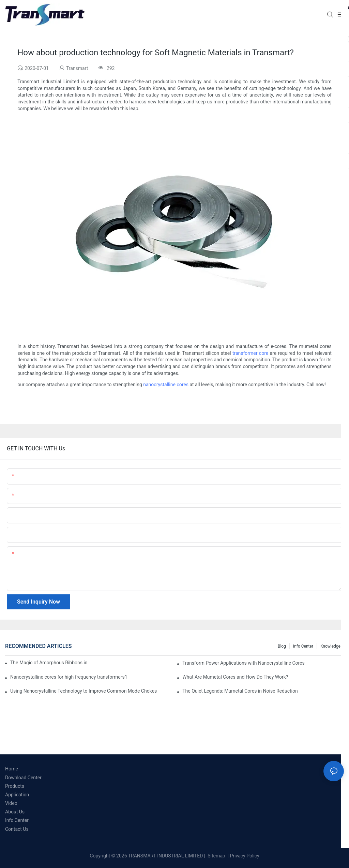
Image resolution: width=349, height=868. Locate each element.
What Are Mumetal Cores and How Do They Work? (235, 677)
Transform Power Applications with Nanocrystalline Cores (244, 663)
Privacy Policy (245, 856)
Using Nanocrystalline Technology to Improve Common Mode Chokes (84, 691)
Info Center (303, 646)
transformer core (250, 353)
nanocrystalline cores (166, 385)
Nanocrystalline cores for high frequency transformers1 (69, 677)
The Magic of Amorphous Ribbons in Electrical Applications (49, 663)
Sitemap (216, 856)
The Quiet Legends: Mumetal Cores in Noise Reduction (240, 691)
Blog (282, 646)
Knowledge (330, 646)
